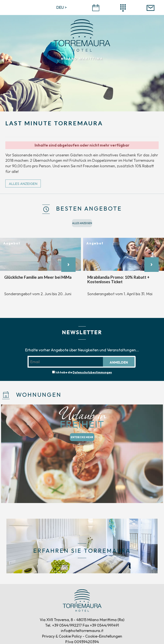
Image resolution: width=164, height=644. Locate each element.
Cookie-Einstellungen (104, 636)
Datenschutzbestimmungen (92, 372)
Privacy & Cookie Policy (62, 636)
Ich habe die (84, 372)
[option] (40, 269)
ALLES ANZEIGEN (23, 183)
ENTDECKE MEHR (82, 437)
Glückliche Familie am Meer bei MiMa (38, 277)
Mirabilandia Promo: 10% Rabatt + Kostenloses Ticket (118, 279)
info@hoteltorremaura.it (82, 631)
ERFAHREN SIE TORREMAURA (82, 551)
